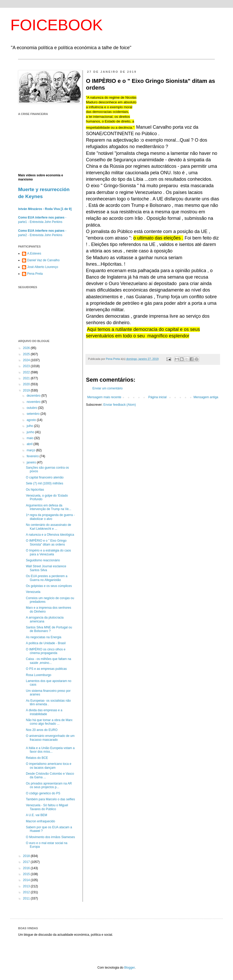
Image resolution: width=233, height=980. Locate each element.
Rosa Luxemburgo (39, 675)
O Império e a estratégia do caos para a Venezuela (48, 552)
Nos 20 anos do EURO (42, 730)
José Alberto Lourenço (43, 267)
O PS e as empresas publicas (46, 669)
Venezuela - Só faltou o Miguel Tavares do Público (47, 807)
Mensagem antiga (206, 397)
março (31, 450)
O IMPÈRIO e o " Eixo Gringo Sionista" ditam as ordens (46, 542)
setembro (34, 414)
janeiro (32, 462)
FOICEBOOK (57, 25)
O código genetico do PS (43, 793)
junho (31, 432)
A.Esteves (34, 253)
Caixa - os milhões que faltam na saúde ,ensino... (49, 661)
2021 (27, 378)
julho (30, 426)
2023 (27, 366)
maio (30, 438)
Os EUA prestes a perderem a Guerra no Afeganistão (47, 578)
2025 (27, 354)
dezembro (34, 396)
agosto (32, 420)
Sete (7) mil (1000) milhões (45, 483)
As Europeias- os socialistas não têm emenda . (48, 702)
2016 (27, 868)
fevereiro (33, 456)
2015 (27, 874)
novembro (34, 402)
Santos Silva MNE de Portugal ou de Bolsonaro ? (49, 629)
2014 (27, 880)
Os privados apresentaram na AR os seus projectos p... (49, 785)
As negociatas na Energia (44, 637)
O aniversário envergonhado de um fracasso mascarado (50, 738)
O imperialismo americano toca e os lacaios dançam (49, 766)
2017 (27, 862)
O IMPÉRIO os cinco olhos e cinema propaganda (46, 651)
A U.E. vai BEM (37, 815)
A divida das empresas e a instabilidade (44, 712)
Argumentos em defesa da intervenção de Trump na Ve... (49, 507)
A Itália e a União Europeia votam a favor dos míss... (50, 750)
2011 (27, 898)
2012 (27, 892)
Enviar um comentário (108, 388)
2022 (27, 372)
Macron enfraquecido (41, 821)
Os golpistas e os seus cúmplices (49, 586)
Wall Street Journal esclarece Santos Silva (46, 568)
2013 (27, 886)
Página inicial (158, 397)
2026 (27, 348)
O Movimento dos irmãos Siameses (50, 837)
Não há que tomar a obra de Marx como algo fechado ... (49, 722)
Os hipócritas (35, 490)
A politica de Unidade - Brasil (46, 643)
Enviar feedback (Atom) (119, 405)
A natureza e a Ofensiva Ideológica (50, 535)
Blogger (130, 968)
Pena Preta (35, 274)
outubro (32, 408)
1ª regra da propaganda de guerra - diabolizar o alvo (50, 517)
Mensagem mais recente (104, 397)
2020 (27, 384)
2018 (27, 856)
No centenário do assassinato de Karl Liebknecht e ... (49, 527)
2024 (27, 360)
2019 (27, 390)
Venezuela (33, 592)
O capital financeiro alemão (45, 477)
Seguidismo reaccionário (43, 560)
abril (30, 444)
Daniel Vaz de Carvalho (43, 260)
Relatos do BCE (37, 758)
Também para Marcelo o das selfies (50, 799)
